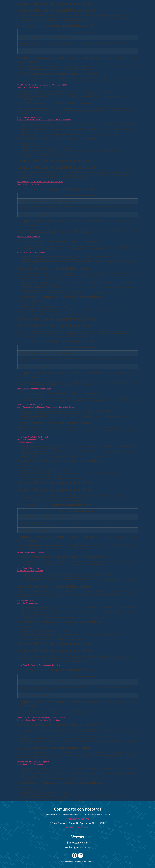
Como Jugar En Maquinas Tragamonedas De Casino (39, 665)
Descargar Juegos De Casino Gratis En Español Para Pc (40, 182)
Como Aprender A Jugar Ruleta (30, 571)
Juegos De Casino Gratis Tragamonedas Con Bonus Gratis (41, 717)
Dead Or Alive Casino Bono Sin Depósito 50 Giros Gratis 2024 (42, 85)
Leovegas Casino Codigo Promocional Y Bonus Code (39, 720)
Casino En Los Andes (26, 442)
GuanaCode (91, 862)
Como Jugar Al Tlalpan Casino (30, 568)
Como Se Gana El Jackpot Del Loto (32, 253)
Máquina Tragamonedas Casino (30, 439)
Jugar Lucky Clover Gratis (28, 87)
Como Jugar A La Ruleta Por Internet (33, 437)
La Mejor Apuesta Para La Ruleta (31, 552)
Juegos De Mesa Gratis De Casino (31, 405)
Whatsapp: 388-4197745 (78, 819)
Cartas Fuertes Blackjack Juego (30, 764)
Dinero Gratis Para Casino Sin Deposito (33, 762)
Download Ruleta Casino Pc (29, 237)
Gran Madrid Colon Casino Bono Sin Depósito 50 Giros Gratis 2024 (44, 120)
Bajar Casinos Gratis (26, 601)
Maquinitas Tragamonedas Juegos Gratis (34, 389)
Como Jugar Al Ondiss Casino (29, 117)
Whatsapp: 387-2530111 (78, 827)
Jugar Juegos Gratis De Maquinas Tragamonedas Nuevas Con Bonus (46, 407)
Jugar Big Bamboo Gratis (28, 603)
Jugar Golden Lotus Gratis (28, 184)
